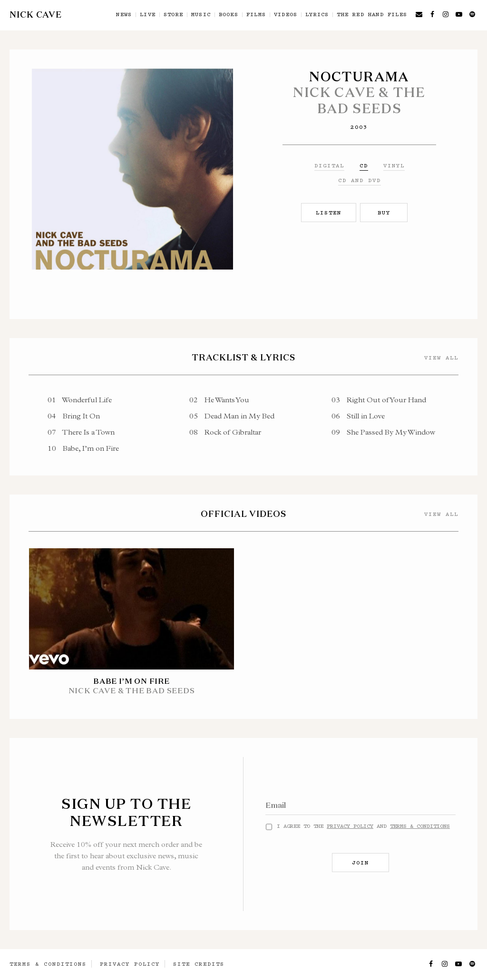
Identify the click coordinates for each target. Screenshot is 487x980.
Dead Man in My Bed (232, 416)
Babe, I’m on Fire (83, 448)
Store (173, 15)
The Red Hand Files (372, 15)
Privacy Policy (350, 826)
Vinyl (394, 165)
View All (441, 358)
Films (256, 15)
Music (201, 15)
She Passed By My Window (383, 432)
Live (148, 15)
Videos (286, 15)
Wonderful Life (80, 400)
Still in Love (358, 416)
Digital (329, 165)
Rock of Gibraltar (225, 432)
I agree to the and (363, 826)
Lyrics (317, 15)
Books (229, 15)
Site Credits (199, 964)
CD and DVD (360, 180)
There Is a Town (81, 432)
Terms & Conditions (420, 826)
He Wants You (219, 400)
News (124, 15)
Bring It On (74, 416)
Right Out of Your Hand (379, 400)
